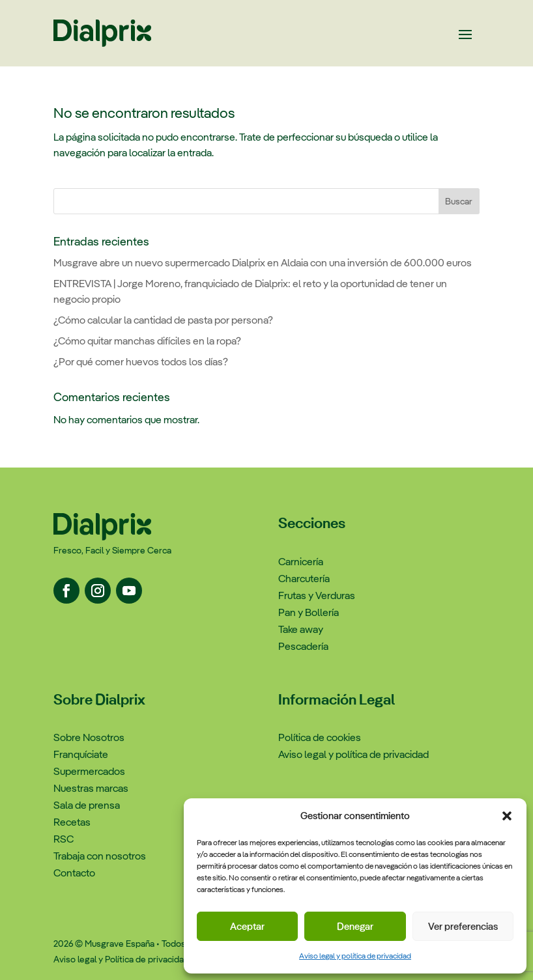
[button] (507, 816)
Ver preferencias (463, 926)
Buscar (459, 201)
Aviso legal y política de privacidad (355, 956)
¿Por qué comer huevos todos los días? (141, 362)
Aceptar (247, 926)
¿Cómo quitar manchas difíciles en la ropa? (147, 341)
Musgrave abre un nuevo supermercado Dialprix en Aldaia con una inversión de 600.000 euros (263, 263)
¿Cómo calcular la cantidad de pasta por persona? (163, 320)
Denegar (355, 926)
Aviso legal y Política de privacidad (121, 959)
